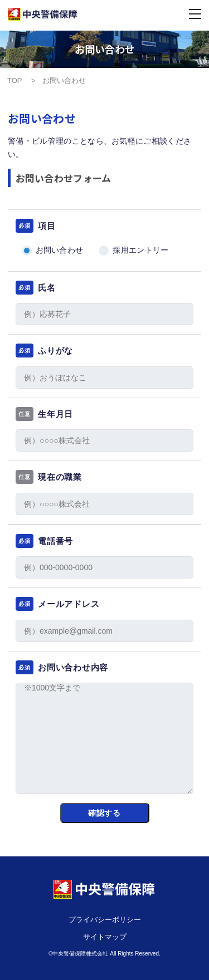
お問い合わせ (60, 250)
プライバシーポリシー (105, 920)
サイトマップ (105, 937)
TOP (16, 80)
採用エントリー (140, 250)
